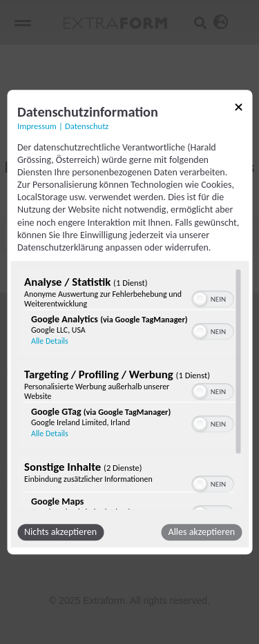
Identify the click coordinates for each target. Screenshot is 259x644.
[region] (129, 389)
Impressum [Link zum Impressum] (37, 126)
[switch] (212, 297)
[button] (200, 299)
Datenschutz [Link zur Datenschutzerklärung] (87, 126)
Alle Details (50, 341)
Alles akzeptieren (202, 532)
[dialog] (129, 322)
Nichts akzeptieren (60, 532)
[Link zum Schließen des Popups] (238, 109)
